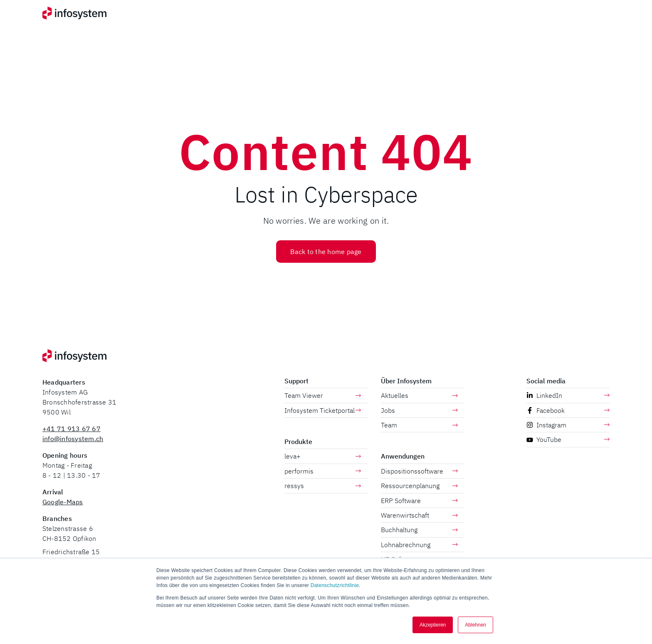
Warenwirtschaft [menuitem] (419, 515)
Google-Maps (63, 502)
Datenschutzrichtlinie (335, 585)
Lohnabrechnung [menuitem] (419, 545)
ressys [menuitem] (323, 486)
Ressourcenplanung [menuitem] (419, 486)
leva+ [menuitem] (323, 456)
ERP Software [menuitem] (419, 501)
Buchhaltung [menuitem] (419, 530)
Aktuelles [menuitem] (419, 395)
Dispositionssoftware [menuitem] (419, 471)
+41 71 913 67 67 (72, 429)
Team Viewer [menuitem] (323, 395)
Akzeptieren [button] (433, 625)
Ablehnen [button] (475, 625)
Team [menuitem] (419, 425)
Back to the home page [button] (326, 252)
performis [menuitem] (323, 471)
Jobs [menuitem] (419, 410)
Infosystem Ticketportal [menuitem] (323, 410)
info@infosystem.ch (73, 439)
